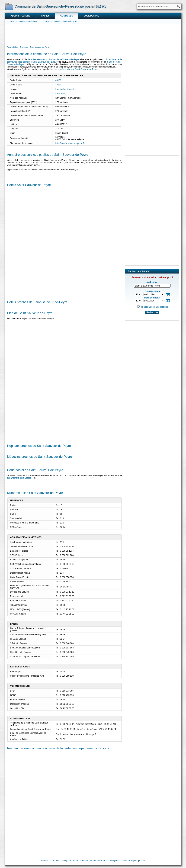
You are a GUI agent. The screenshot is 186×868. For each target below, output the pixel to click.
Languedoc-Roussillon (66, 89)
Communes (67, 16)
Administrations (20, 16)
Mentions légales (130, 861)
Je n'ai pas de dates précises (154, 307)
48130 (58, 80)
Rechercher (152, 312)
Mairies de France (99, 861)
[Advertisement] (93, 34)
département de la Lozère (19, 478)
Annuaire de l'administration (53, 861)
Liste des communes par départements (60, 21)
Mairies (45, 16)
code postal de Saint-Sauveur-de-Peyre (36, 62)
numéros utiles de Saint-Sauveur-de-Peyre (78, 69)
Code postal (91, 16)
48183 (58, 85)
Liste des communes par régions (23, 21)
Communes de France (78, 861)
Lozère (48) (61, 94)
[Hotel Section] (64, 242)
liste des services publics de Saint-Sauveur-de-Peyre (54, 59)
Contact (143, 861)
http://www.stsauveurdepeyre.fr (70, 143)
